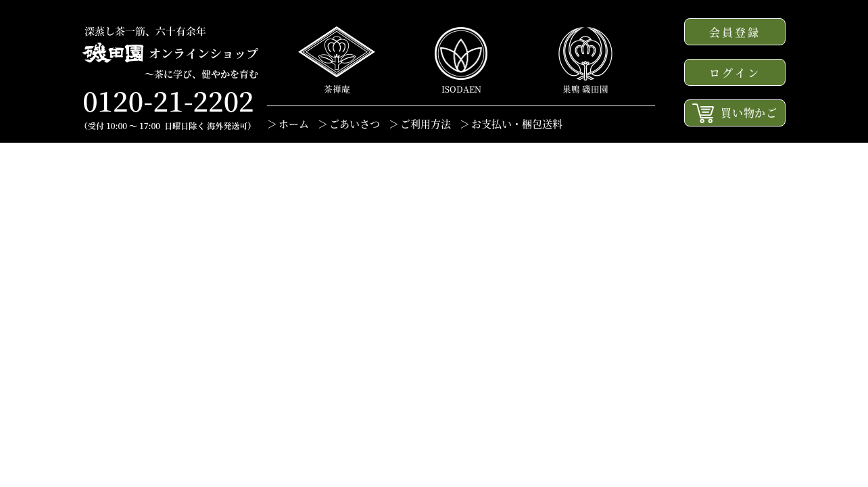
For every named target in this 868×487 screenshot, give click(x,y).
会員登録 (735, 32)
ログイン (735, 73)
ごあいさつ (355, 123)
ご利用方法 (426, 123)
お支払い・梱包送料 (517, 123)
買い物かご (735, 113)
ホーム (294, 123)
